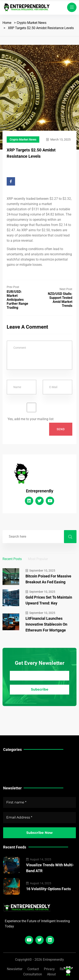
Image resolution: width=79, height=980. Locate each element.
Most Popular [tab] (38, 559)
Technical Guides (16, 760)
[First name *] (39, 802)
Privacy (49, 969)
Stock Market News (18, 766)
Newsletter (15, 969)
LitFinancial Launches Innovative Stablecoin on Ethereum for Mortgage (46, 624)
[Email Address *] (39, 676)
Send (61, 429)
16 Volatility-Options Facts (48, 889)
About (51, 974)
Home (7, 23)
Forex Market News (18, 773)
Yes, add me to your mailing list (31, 412)
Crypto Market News (32, 23)
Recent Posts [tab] (12, 559)
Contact (33, 969)
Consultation (33, 974)
